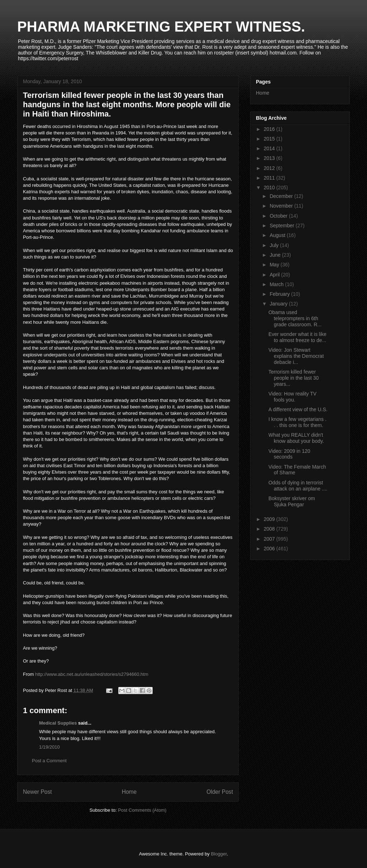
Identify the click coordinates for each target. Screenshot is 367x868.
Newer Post (37, 792)
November (282, 206)
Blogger (219, 854)
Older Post (220, 792)
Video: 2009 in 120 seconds (289, 454)
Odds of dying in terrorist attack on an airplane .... (298, 486)
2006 (270, 549)
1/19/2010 (49, 747)
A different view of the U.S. (298, 409)
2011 (270, 178)
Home (129, 792)
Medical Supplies (58, 723)
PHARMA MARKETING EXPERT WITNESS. (161, 27)
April (275, 275)
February (280, 294)
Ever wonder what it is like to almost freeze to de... (297, 337)
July (275, 245)
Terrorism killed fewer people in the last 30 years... (294, 378)
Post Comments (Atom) (142, 810)
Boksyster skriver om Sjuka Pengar (292, 501)
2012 (270, 168)
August (278, 235)
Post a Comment (49, 761)
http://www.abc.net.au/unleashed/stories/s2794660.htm (92, 674)
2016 (270, 129)
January (279, 304)
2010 (270, 188)
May (275, 265)
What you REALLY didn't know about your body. (296, 438)
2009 (270, 519)
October (279, 216)
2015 (270, 139)
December (282, 196)
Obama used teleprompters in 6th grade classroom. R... (295, 318)
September (282, 226)
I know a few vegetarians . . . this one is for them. (297, 422)
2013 (270, 158)
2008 (270, 529)
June (276, 255)
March (277, 284)
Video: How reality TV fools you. (292, 397)
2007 (270, 539)
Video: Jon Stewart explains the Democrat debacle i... (296, 356)
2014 (270, 148)
